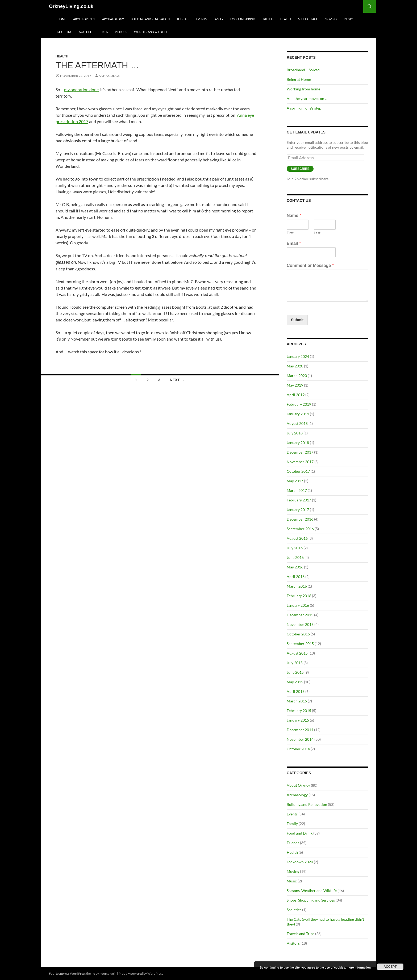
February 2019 (299, 404)
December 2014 (300, 730)
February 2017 (299, 500)
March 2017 (297, 490)
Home (62, 19)
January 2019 (298, 414)
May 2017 (295, 481)
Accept (390, 967)
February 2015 (299, 711)
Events (201, 19)
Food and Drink (243, 19)
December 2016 (300, 519)
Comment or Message (310, 265)
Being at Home (299, 79)
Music (348, 19)
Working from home (303, 89)
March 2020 (297, 376)
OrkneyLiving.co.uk (71, 6)
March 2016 (297, 586)
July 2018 (295, 433)
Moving (331, 19)
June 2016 (295, 557)
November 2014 (300, 739)
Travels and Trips (301, 934)
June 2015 (295, 672)
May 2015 (295, 682)
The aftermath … (97, 65)
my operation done (81, 89)
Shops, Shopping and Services (311, 900)
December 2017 (300, 452)
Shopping (65, 32)
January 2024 (298, 356)
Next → (177, 380)
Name (294, 215)
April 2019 (296, 395)
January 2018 (298, 443)
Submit (297, 320)
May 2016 (295, 567)
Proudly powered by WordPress (141, 973)
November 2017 (300, 462)
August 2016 (297, 538)
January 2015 (298, 720)
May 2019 (295, 385)
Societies (86, 32)
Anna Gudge (109, 76)
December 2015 (300, 615)
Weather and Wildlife (151, 32)
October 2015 (298, 634)
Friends (268, 19)
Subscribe (300, 169)
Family (218, 19)
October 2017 (298, 471)
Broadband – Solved (303, 70)
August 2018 (297, 423)
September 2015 (300, 644)
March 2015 (297, 701)
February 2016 (299, 596)
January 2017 (298, 510)
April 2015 (296, 691)
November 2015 (300, 624)
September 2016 (300, 529)
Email (294, 243)
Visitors (121, 32)
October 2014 (298, 749)
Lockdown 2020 (300, 862)
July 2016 (295, 548)
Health (286, 19)
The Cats (183, 19)
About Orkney (84, 19)
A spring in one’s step (304, 108)
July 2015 (295, 663)
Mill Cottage (308, 19)
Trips (104, 32)
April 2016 (296, 577)
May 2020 (295, 366)
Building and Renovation (150, 19)
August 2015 (297, 653)
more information (358, 968)
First (290, 233)
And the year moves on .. (307, 99)
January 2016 (298, 605)
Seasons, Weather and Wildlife (312, 891)
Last (317, 233)
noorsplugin (108, 973)
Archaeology (113, 19)
